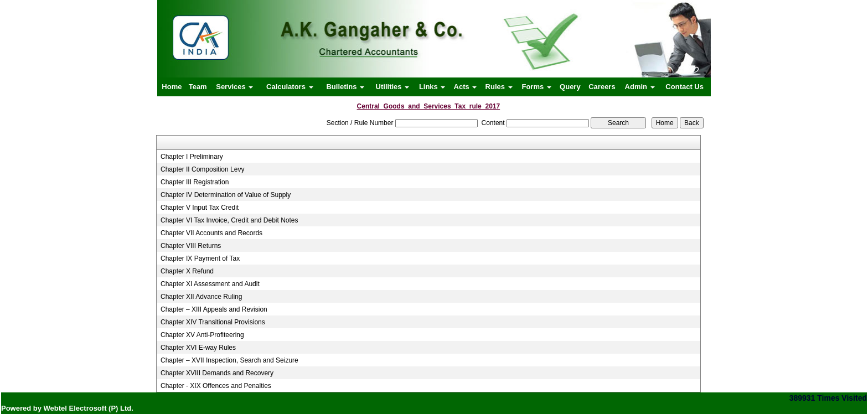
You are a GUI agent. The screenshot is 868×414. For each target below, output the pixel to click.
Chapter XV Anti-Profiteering (202, 335)
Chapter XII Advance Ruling (201, 297)
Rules (499, 87)
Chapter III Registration (195, 182)
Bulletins (345, 87)
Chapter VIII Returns (191, 246)
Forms (536, 87)
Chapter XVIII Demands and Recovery (217, 373)
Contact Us (684, 87)
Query (570, 87)
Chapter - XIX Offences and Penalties (216, 386)
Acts (466, 87)
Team (198, 87)
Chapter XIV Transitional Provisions (213, 322)
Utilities (393, 87)
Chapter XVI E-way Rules (198, 348)
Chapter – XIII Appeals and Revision (214, 309)
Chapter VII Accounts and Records (211, 233)
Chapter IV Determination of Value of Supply (226, 195)
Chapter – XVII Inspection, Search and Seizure (229, 360)
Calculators (290, 87)
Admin (640, 87)
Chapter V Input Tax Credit (200, 208)
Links (432, 87)
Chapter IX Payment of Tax (200, 258)
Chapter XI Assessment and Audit (210, 284)
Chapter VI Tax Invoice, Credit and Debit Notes (229, 220)
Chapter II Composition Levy (202, 169)
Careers (602, 87)
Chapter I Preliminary (192, 157)
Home (172, 87)
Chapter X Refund (187, 271)
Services (234, 87)
